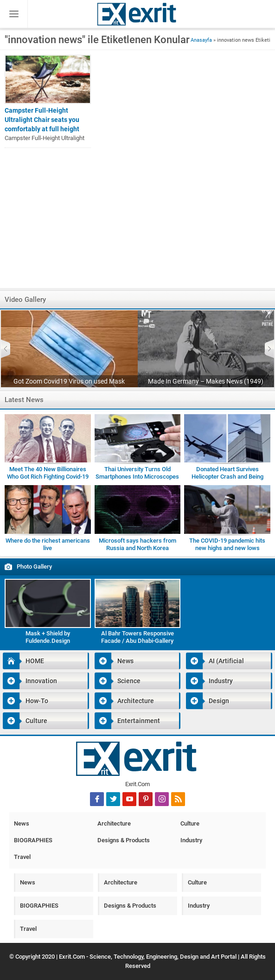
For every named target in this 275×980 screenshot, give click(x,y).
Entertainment (127, 721)
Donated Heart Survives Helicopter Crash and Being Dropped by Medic (227, 477)
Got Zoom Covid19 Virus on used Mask (69, 381)
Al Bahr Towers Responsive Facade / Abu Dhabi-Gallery (137, 637)
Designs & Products (124, 840)
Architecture (124, 701)
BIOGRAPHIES (33, 840)
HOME (23, 661)
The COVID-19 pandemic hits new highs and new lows (227, 544)
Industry (209, 681)
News (114, 661)
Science (118, 681)
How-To (26, 701)
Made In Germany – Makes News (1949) (206, 381)
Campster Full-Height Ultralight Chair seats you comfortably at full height (42, 120)
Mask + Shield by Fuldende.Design (48, 637)
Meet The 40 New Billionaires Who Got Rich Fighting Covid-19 (48, 473)
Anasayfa (201, 40)
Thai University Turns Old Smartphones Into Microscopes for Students (137, 477)
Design (208, 701)
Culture (25, 721)
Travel (22, 857)
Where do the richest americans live (48, 544)
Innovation (30, 681)
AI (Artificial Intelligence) (215, 661)
